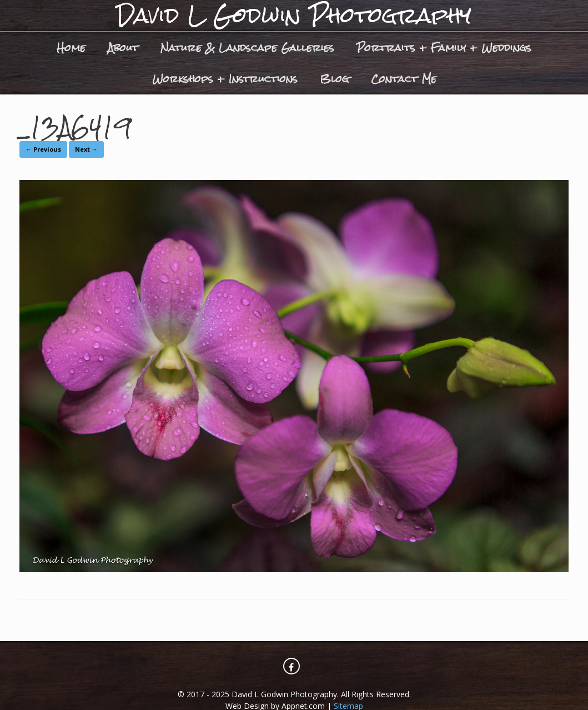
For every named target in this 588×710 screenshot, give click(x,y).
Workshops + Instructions (225, 79)
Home (71, 47)
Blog (334, 79)
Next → (86, 149)
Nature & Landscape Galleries (247, 47)
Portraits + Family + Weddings (444, 47)
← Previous (43, 149)
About (123, 47)
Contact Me (404, 79)
